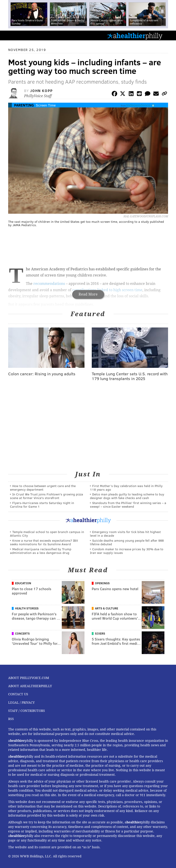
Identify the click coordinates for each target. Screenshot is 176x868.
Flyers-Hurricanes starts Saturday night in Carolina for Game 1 (42, 505)
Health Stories (27, 608)
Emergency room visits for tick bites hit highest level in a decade (125, 534)
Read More (88, 294)
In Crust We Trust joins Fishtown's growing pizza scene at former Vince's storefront (47, 496)
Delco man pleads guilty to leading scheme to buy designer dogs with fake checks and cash (127, 496)
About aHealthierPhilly (30, 686)
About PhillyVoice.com (29, 678)
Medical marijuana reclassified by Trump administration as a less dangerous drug (41, 551)
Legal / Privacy (21, 703)
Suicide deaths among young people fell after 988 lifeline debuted (127, 542)
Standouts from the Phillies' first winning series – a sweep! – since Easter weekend (128, 505)
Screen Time (46, 105)
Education (23, 583)
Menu (169, 35)
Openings (102, 583)
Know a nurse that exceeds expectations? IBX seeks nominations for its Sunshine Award (44, 542)
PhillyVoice (11, 35)
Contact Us (18, 694)
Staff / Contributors (27, 711)
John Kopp (41, 91)
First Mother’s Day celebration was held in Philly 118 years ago (126, 488)
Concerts (22, 633)
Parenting (24, 105)
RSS (11, 719)
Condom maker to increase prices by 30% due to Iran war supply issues (127, 551)
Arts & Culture (107, 608)
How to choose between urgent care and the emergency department (43, 488)
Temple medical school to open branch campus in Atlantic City (47, 534)
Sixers (100, 633)
